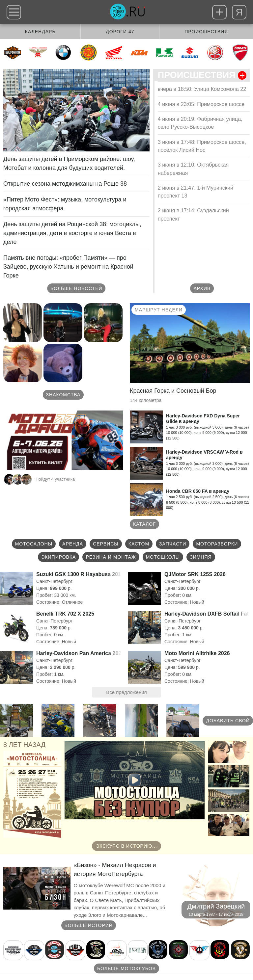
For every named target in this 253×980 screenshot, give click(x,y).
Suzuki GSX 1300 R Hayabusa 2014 (80, 574)
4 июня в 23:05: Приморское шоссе (201, 104)
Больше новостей (76, 288)
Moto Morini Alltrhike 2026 (197, 653)
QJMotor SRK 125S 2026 (195, 574)
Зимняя (201, 557)
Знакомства (63, 395)
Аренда (73, 544)
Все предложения (126, 692)
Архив (202, 288)
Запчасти (173, 544)
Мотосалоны (34, 544)
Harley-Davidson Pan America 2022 (80, 653)
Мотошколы (163, 557)
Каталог (144, 524)
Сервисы (106, 544)
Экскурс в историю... (126, 846)
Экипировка (58, 557)
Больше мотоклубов (126, 968)
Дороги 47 (120, 32)
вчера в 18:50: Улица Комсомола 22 (202, 89)
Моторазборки (217, 544)
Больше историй (89, 925)
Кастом (139, 544)
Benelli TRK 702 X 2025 (65, 614)
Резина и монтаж (111, 557)
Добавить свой (228, 721)
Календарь (40, 32)
